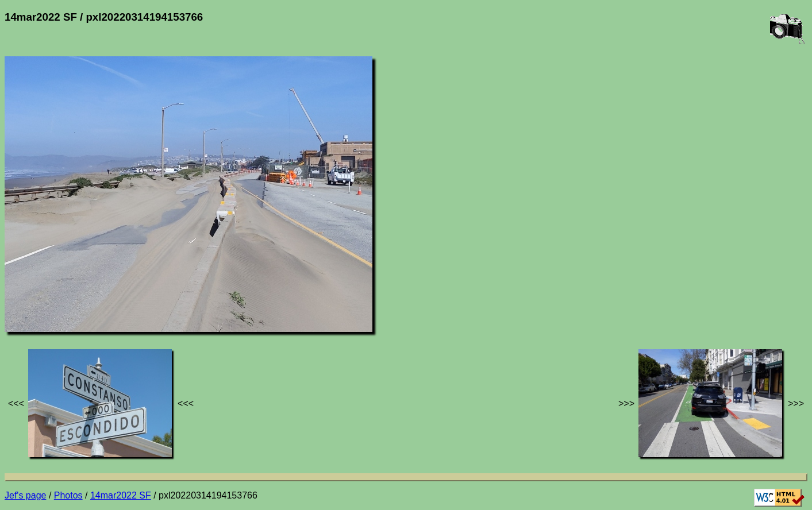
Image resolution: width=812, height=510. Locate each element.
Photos (68, 495)
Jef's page (25, 495)
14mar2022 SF (121, 495)
